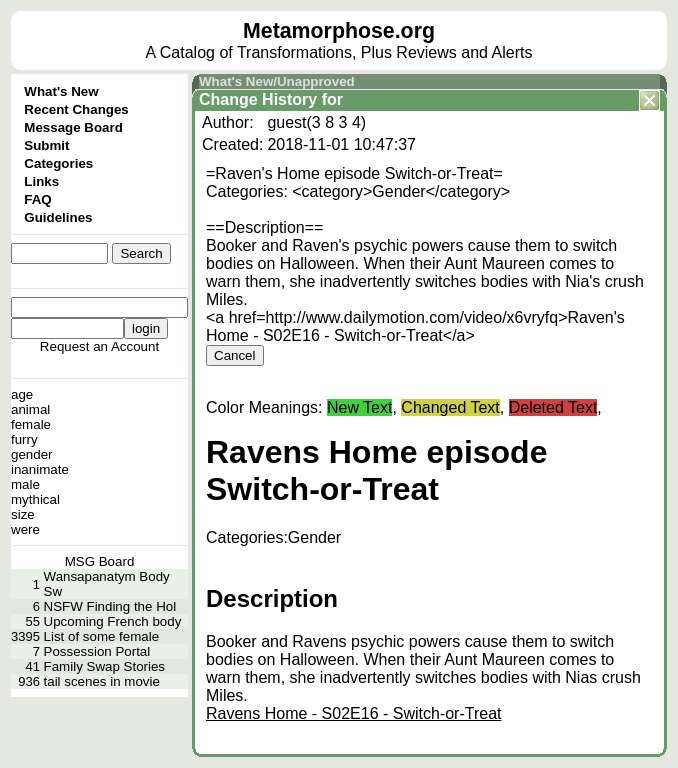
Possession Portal (97, 651)
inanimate (40, 469)
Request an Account (99, 346)
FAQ (37, 199)
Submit (46, 145)
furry (24, 439)
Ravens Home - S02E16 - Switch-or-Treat (354, 713)
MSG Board (100, 561)
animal (30, 409)
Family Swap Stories (104, 666)
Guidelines (58, 217)
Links (41, 181)
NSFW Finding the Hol (110, 606)
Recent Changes (76, 109)
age (22, 394)
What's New (61, 91)
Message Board (73, 127)
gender (32, 454)
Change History (258, 99)
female (31, 424)
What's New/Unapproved (277, 81)
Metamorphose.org (339, 31)
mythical (35, 499)
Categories (58, 163)
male (25, 484)
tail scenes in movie (102, 681)
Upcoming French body (113, 621)
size (23, 514)
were (25, 529)
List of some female (102, 636)
